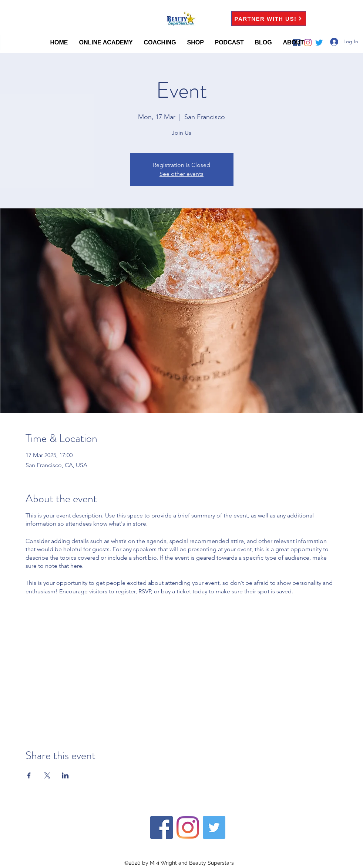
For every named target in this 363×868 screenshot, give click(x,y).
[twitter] (214, 827)
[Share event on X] (47, 775)
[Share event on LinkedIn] (65, 775)
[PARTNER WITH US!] (269, 19)
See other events (181, 174)
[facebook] (162, 827)
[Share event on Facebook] (29, 775)
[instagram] (188, 827)
